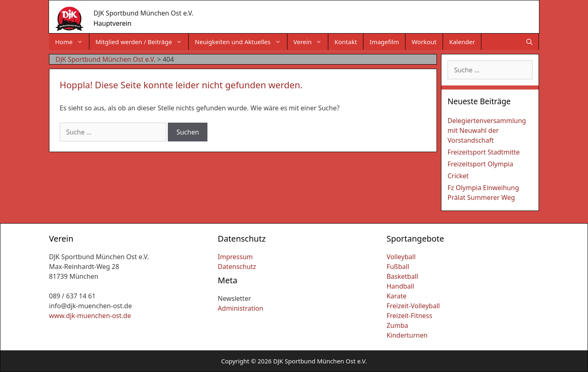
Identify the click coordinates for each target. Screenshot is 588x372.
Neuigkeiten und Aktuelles (241, 42)
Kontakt (346, 42)
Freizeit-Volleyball (413, 306)
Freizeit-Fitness (410, 316)
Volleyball (401, 257)
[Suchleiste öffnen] (529, 42)
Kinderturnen (407, 335)
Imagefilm (384, 42)
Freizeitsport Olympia (480, 164)
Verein (311, 42)
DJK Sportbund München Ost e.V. (144, 13)
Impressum (235, 257)
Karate (397, 296)
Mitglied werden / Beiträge (142, 42)
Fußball (398, 267)
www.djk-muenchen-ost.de (90, 316)
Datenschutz (237, 267)
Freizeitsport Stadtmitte (484, 152)
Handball (401, 286)
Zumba (398, 325)
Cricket (458, 176)
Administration (240, 308)
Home (72, 42)
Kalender (462, 42)
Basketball (402, 276)
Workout (424, 42)
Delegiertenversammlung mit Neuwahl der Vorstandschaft (487, 130)
